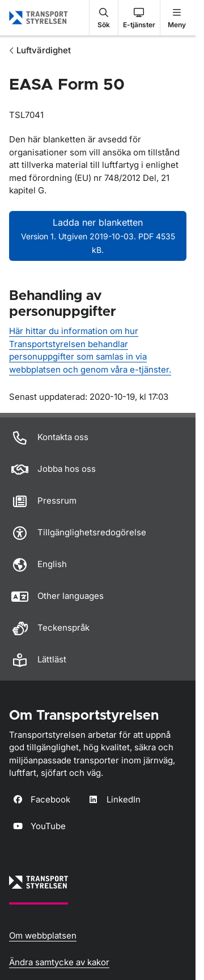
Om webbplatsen (43, 935)
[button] (104, 18)
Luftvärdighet (44, 50)
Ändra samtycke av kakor (59, 962)
